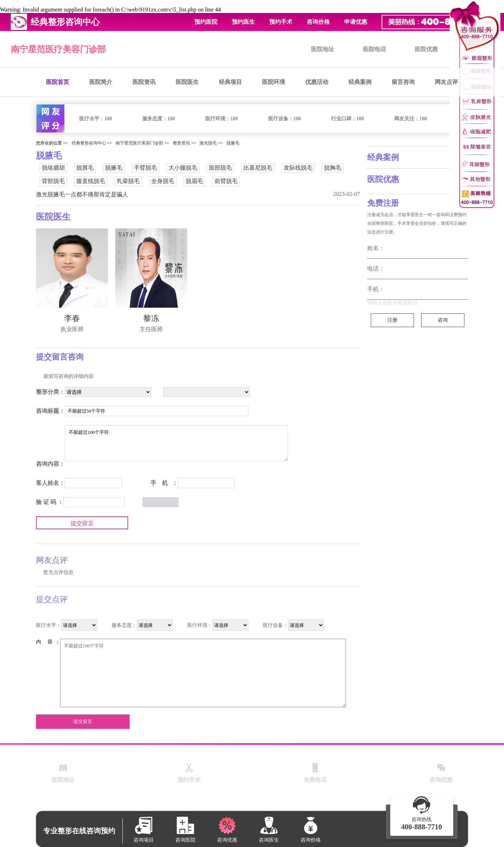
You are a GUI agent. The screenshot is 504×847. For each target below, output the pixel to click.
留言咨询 (403, 82)
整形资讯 (181, 143)
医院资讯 (144, 82)
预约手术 (281, 22)
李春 (72, 318)
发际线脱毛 (298, 168)
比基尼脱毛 (258, 168)
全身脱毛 (163, 181)
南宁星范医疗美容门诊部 (58, 49)
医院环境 (274, 82)
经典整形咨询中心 (89, 143)
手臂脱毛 (145, 168)
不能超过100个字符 (176, 443)
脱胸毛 (333, 168)
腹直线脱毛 (91, 181)
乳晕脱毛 (128, 181)
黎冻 (151, 318)
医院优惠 (426, 49)
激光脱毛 (208, 143)
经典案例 (360, 82)
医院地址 (323, 49)
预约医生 (243, 22)
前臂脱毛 (226, 181)
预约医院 (206, 22)
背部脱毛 (53, 181)
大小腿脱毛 (183, 168)
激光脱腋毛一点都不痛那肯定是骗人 (82, 194)
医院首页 (58, 82)
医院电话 (374, 49)
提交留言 (82, 523)
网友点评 (446, 82)
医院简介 (101, 82)
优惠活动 (317, 82)
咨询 (443, 320)
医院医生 (187, 82)
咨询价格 (318, 22)
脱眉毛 (194, 181)
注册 (392, 320)
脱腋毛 (233, 143)
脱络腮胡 (53, 168)
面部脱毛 (220, 168)
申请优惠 (356, 22)
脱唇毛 (85, 168)
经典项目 (230, 82)
